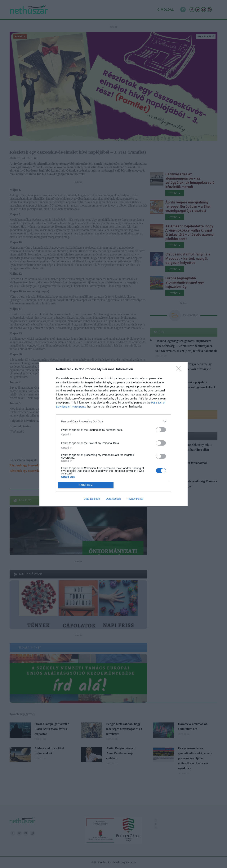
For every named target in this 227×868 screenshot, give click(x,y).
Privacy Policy (135, 499)
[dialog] (113, 434)
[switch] (161, 430)
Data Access (113, 499)
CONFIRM (86, 485)
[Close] (180, 369)
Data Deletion (92, 499)
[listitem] (113, 421)
